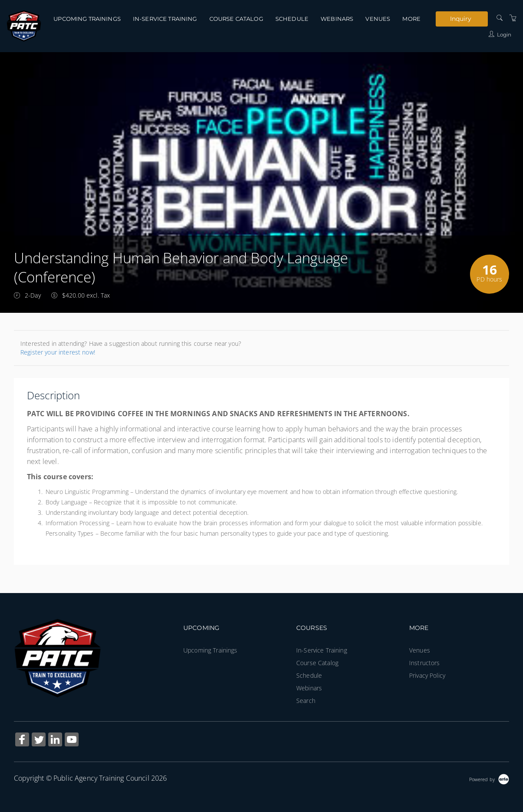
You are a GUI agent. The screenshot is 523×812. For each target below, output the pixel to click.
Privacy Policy (427, 675)
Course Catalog (236, 19)
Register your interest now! (58, 352)
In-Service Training (165, 19)
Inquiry (461, 19)
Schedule (292, 19)
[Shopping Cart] (513, 18)
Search (306, 701)
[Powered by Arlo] (489, 778)
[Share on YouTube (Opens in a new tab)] (72, 741)
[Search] (500, 18)
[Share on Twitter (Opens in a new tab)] (39, 741)
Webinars (337, 19)
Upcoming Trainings (87, 19)
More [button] (411, 19)
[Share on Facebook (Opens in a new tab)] (22, 741)
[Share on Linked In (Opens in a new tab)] (55, 741)
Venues (378, 19)
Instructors (425, 663)
